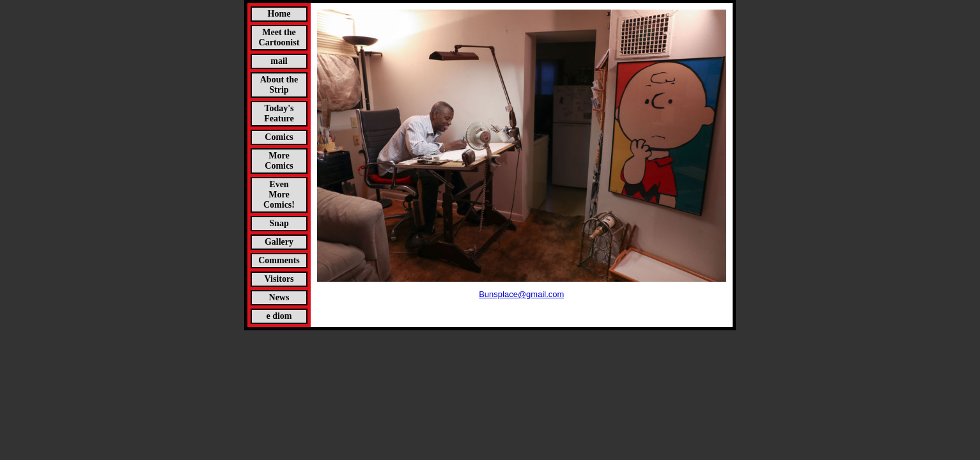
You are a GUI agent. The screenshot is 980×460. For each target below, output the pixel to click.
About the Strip (279, 85)
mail (279, 61)
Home (279, 14)
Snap (279, 223)
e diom (279, 316)
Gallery (279, 242)
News (279, 297)
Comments (279, 260)
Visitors (279, 279)
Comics (279, 137)
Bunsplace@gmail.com (521, 294)
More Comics (279, 161)
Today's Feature (279, 113)
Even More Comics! (279, 195)
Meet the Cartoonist (279, 37)
